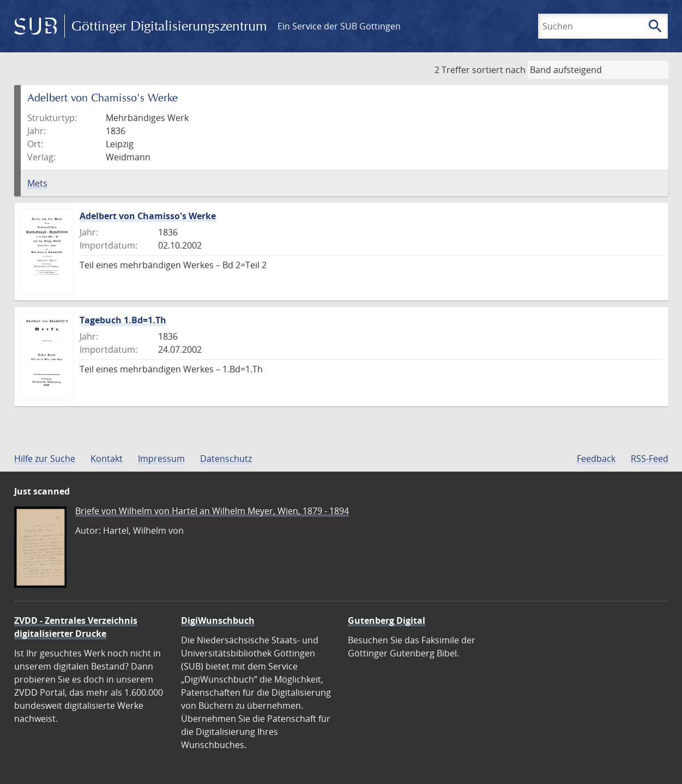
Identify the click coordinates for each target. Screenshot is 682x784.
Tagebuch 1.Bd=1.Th (123, 320)
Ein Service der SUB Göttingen (339, 26)
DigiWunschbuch (218, 620)
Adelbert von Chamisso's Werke (148, 216)
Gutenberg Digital (387, 620)
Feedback (596, 459)
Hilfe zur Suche (45, 459)
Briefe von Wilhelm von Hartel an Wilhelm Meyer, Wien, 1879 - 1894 (212, 511)
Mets (37, 183)
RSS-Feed (650, 459)
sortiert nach (499, 70)
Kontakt (107, 459)
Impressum (161, 459)
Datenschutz (226, 459)
